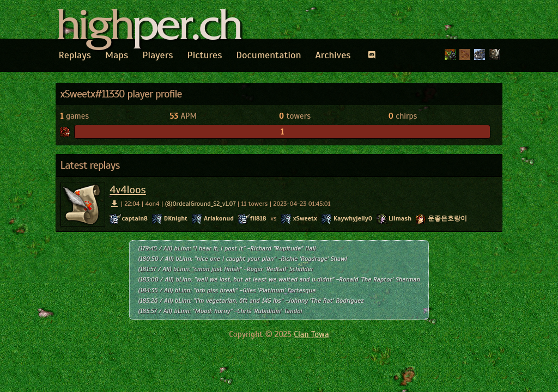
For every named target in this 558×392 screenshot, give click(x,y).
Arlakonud (219, 218)
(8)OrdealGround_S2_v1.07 (201, 204)
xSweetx (305, 218)
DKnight (176, 218)
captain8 (134, 218)
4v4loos (128, 190)
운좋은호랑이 (447, 218)
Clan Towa (311, 334)
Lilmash (400, 218)
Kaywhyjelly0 (353, 218)
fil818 (258, 218)
